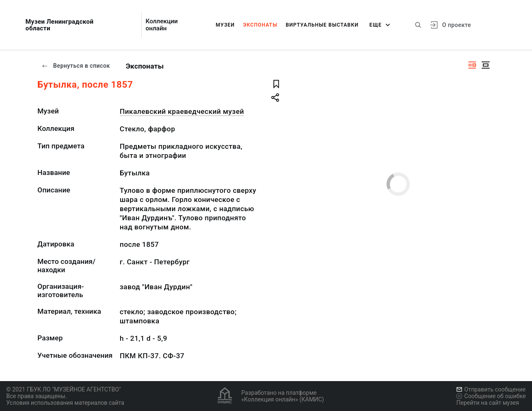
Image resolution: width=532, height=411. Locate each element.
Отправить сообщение (491, 389)
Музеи (225, 25)
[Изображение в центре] (485, 65)
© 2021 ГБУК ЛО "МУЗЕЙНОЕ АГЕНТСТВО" (64, 389)
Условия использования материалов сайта (65, 403)
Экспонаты (260, 25)
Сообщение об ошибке (491, 396)
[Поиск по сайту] (418, 25)
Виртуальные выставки (322, 25)
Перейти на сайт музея (488, 403)
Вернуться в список (76, 66)
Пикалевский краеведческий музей (182, 111)
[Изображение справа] (472, 65)
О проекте (457, 25)
